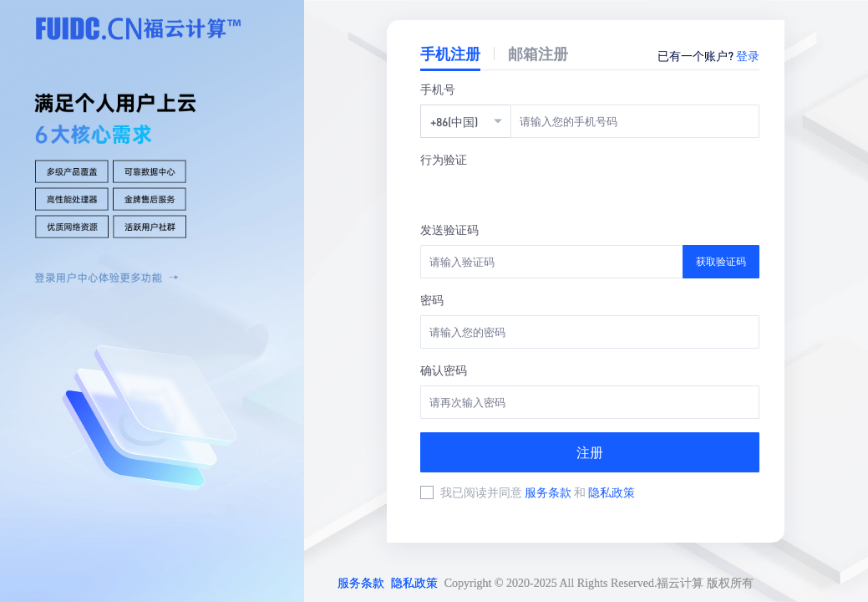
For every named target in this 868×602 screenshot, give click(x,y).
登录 (748, 55)
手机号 (438, 89)
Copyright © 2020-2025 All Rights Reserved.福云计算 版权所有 (599, 583)
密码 (432, 299)
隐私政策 (612, 492)
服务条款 (549, 492)
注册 (590, 452)
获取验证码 (721, 261)
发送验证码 (449, 229)
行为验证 (444, 159)
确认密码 (444, 370)
